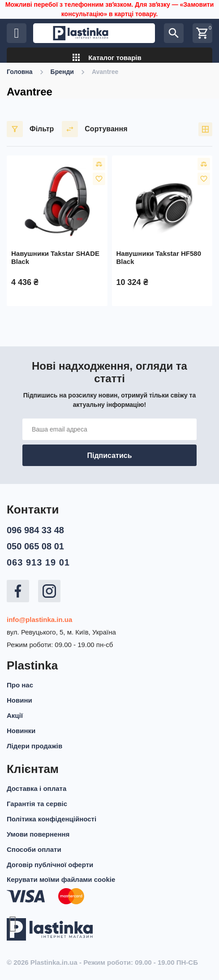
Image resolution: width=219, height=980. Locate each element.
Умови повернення (38, 834)
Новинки (21, 731)
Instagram (49, 591)
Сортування (94, 129)
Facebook (18, 591)
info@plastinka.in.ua (39, 620)
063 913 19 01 (38, 562)
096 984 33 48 (35, 530)
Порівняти (99, 164)
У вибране (99, 179)
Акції (15, 715)
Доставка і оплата (36, 788)
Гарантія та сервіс (37, 804)
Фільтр (30, 129)
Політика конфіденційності (52, 819)
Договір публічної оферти (50, 865)
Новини (19, 700)
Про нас (20, 685)
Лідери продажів (34, 746)
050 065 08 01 (35, 546)
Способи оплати (34, 849)
